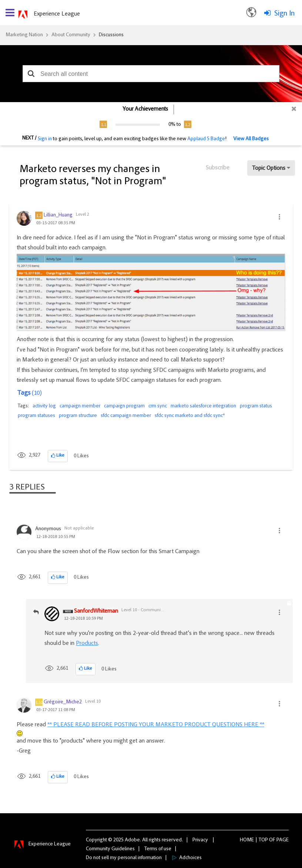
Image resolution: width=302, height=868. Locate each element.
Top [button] (263, 840)
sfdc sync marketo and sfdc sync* (190, 416)
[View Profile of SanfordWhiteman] (96, 612)
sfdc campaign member (126, 416)
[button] (31, 74)
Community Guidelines (110, 849)
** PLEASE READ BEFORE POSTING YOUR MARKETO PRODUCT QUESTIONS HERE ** (156, 725)
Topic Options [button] (269, 168)
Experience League (57, 14)
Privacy (200, 840)
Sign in (45, 139)
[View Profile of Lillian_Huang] (58, 215)
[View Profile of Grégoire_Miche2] (63, 702)
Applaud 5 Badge (206, 139)
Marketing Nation (24, 35)
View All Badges (251, 139)
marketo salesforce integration (203, 406)
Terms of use (158, 849)
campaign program (124, 406)
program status (256, 406)
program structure (78, 416)
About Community (71, 35)
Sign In (284, 14)
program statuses (36, 416)
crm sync (158, 406)
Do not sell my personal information (124, 858)
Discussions (111, 35)
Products (87, 643)
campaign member (80, 406)
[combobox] (151, 74)
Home (247, 840)
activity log (44, 406)
